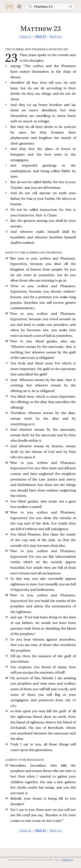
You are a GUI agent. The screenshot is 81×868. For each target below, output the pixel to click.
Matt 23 (40, 37)
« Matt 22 (25, 37)
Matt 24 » (56, 37)
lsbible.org (67, 860)
